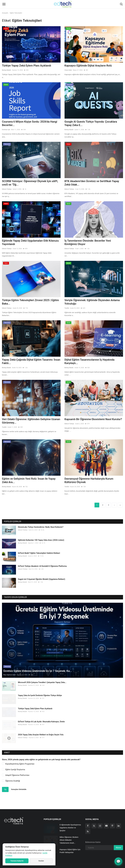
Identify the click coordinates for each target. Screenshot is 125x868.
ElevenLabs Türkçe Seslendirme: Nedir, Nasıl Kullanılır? (41, 527)
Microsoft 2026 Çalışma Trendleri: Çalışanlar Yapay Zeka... (42, 679)
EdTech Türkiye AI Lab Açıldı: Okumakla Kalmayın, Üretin (41, 718)
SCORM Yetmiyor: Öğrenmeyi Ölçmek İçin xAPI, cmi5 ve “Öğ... (30, 183)
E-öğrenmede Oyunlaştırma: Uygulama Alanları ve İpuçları (70, 824)
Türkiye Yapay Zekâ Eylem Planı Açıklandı (27, 66)
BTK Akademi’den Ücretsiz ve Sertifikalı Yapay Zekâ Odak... (92, 183)
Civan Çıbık (68, 70)
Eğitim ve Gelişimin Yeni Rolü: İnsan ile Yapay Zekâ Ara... (29, 480)
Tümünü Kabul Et (17, 861)
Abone (118, 844)
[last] (120, 505)
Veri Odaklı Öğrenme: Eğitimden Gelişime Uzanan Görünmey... (31, 421)
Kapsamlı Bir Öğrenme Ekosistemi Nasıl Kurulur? (93, 419)
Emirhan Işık (6, 130)
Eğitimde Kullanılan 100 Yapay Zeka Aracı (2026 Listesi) (41, 540)
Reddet (41, 861)
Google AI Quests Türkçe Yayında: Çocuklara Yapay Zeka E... (91, 123)
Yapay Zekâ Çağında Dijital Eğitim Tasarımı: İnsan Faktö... (31, 361)
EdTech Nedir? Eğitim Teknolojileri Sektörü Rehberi (39, 553)
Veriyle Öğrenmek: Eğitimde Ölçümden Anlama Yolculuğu (92, 302)
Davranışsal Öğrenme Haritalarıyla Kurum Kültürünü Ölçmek (89, 480)
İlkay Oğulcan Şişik (9, 672)
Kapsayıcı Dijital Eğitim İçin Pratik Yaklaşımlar (70, 848)
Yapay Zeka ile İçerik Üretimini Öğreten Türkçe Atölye (40, 692)
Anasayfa (5, 13)
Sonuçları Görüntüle (19, 786)
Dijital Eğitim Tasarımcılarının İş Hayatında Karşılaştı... (90, 361)
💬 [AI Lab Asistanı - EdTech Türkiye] (118, 861)
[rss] (88, 828)
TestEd (67, 308)
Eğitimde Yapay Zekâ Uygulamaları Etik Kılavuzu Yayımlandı (30, 242)
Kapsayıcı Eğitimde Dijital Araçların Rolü (88, 66)
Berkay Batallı (6, 70)
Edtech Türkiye (7, 189)
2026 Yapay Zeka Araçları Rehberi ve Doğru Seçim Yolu (41, 731)
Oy (5, 786)
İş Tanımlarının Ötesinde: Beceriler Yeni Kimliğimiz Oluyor (88, 242)
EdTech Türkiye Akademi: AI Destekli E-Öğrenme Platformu (42, 566)
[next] (114, 505)
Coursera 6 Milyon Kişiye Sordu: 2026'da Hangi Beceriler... (30, 123)
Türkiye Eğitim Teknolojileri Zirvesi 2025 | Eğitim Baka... (30, 302)
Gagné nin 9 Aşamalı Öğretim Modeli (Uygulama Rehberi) (42, 579)
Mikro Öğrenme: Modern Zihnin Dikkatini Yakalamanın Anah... (69, 837)
